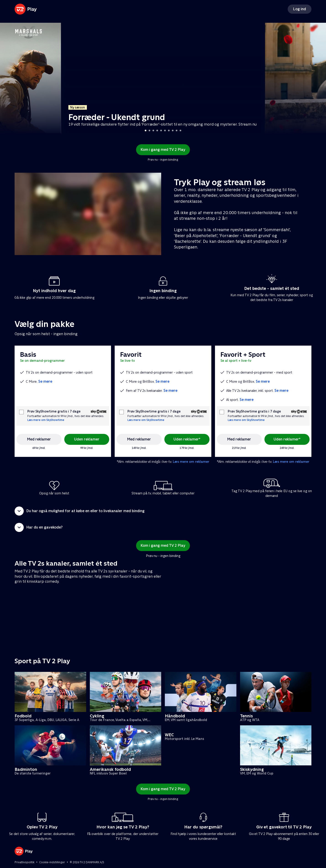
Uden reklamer (87, 439)
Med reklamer (39, 439)
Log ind (300, 9)
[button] (163, 511)
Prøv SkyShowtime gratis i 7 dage (54, 411)
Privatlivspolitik (25, 862)
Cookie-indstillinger (52, 862)
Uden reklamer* (187, 439)
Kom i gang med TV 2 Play (163, 150)
